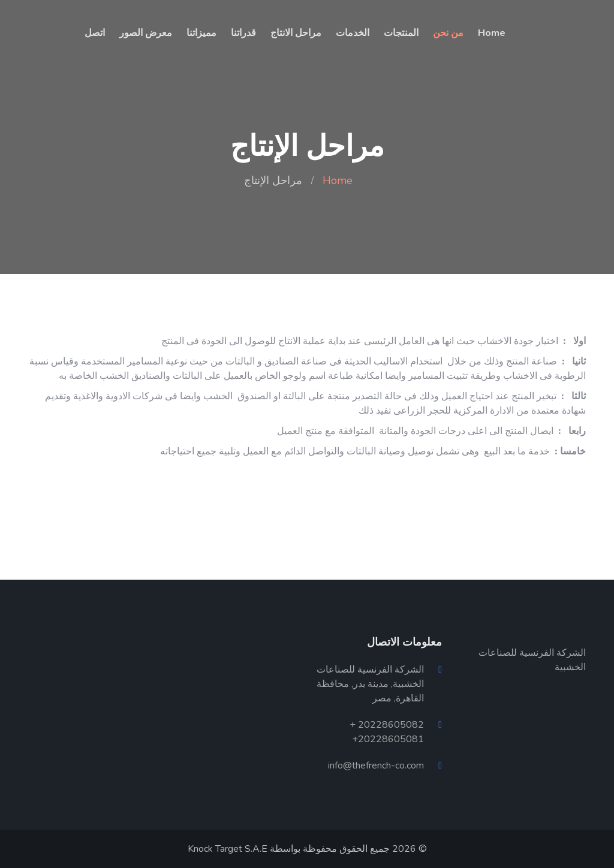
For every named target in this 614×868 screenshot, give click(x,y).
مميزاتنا (201, 33)
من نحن (448, 33)
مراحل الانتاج (296, 33)
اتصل (95, 33)
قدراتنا (243, 33)
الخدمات (353, 33)
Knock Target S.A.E (228, 849)
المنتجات (401, 33)
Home (492, 33)
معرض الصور (146, 33)
